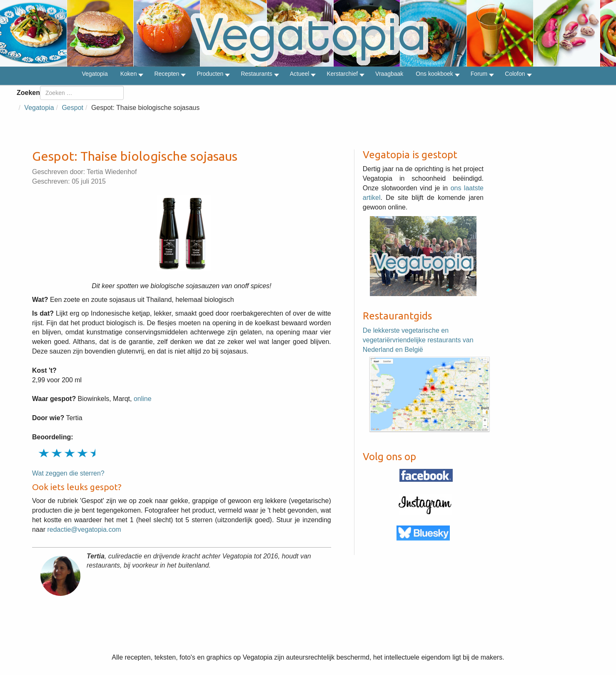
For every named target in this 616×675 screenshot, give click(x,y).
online (143, 399)
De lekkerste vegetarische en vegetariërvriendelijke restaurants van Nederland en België (418, 340)
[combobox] (82, 93)
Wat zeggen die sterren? (68, 473)
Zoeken (28, 93)
